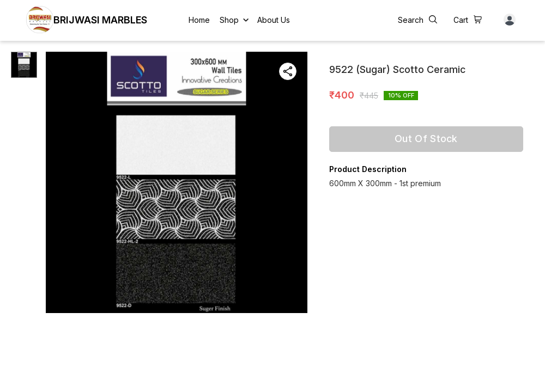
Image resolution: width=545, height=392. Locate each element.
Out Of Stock (426, 139)
